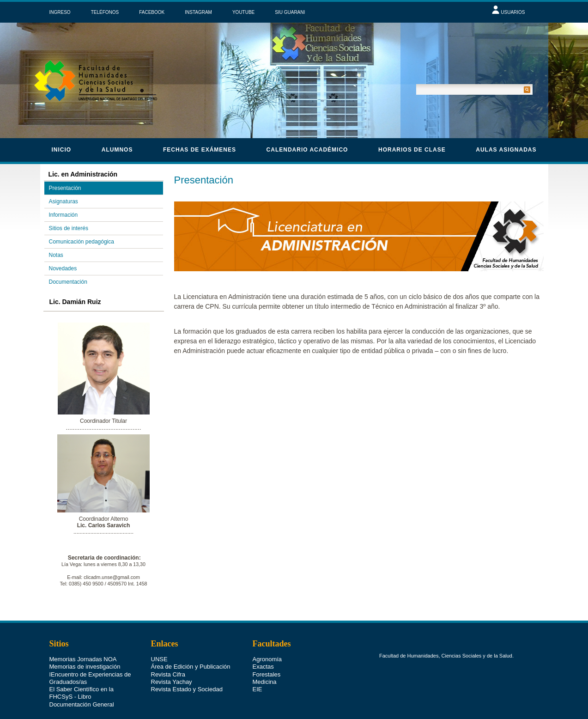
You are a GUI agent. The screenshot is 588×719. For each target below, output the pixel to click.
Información (64, 215)
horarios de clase (412, 150)
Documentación (68, 282)
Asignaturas (64, 201)
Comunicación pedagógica (82, 242)
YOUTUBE (243, 12)
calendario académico (307, 150)
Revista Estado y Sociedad (187, 689)
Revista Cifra (168, 674)
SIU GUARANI (290, 12)
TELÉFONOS (105, 12)
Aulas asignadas (506, 150)
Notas (56, 255)
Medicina (265, 682)
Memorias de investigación (85, 667)
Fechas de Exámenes (200, 150)
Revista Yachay (172, 682)
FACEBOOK (152, 12)
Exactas (263, 667)
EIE (258, 689)
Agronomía (267, 659)
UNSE (159, 659)
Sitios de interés (69, 228)
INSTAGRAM (198, 12)
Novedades (63, 268)
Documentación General (82, 704)
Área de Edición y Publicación (191, 667)
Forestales (267, 674)
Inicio (62, 150)
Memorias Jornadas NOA (83, 659)
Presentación (65, 188)
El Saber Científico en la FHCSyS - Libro (82, 693)
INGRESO (60, 12)
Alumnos (117, 150)
